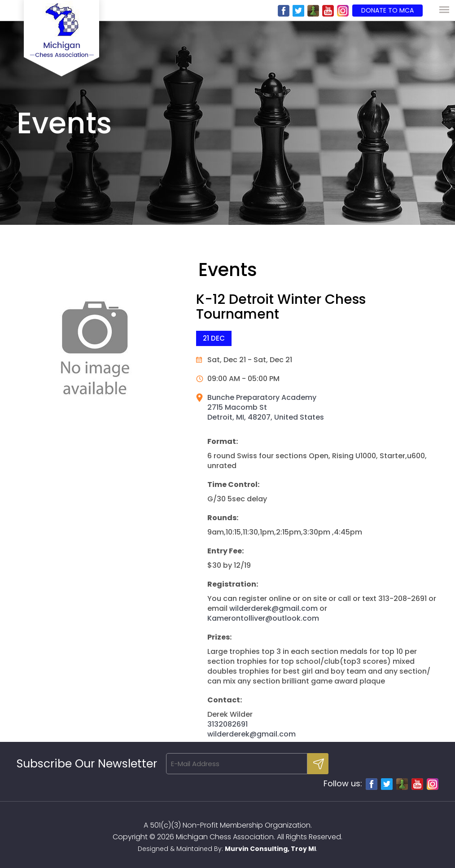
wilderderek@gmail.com (273, 608)
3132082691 (227, 724)
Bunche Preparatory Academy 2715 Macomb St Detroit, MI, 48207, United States (266, 407)
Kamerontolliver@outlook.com (263, 618)
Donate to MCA (387, 10)
